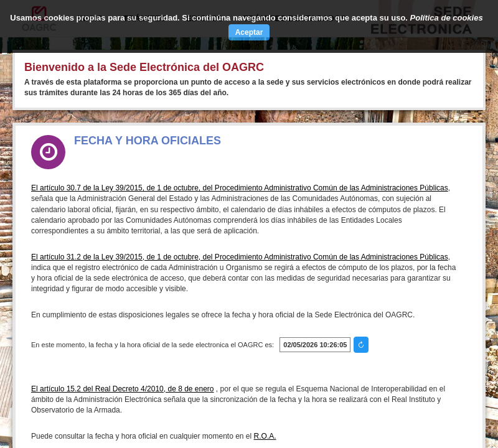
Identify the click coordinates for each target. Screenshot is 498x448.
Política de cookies (447, 18)
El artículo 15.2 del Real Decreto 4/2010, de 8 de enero (123, 389)
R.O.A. (265, 436)
